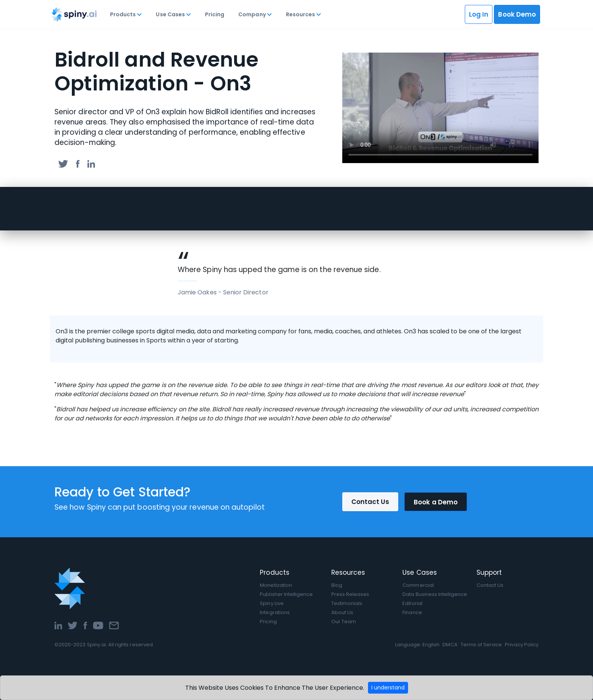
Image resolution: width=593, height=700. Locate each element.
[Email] (114, 625)
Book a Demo (436, 502)
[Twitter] (73, 625)
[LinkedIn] (58, 625)
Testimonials (347, 603)
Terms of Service (481, 645)
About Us (342, 612)
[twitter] (63, 163)
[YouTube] (98, 625)
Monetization (276, 585)
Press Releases (350, 594)
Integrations (275, 612)
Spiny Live (272, 603)
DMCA (450, 645)
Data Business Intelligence (435, 594)
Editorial (412, 603)
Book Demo (517, 14)
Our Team (344, 621)
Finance (412, 612)
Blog (337, 585)
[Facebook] (85, 625)
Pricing (215, 14)
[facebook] (78, 163)
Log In (479, 14)
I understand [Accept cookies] (388, 688)
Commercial (418, 585)
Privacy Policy (522, 645)
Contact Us (370, 502)
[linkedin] (91, 163)
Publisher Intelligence (286, 594)
